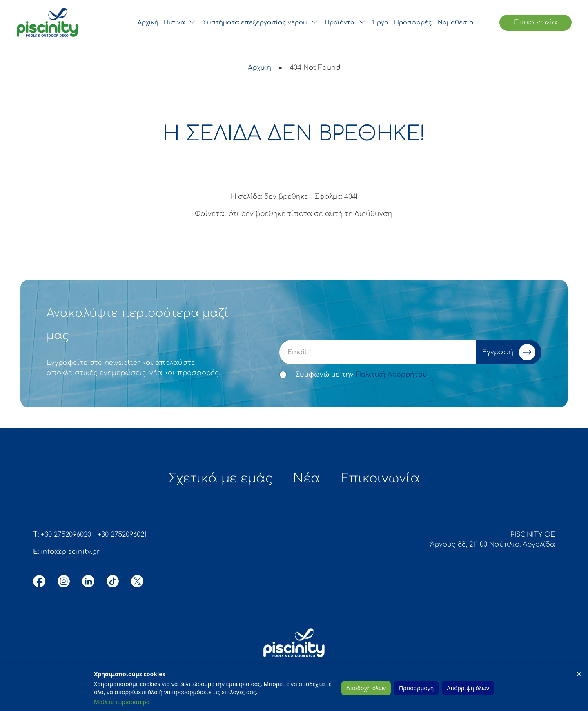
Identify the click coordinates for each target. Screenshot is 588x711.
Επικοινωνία (536, 22)
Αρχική (259, 68)
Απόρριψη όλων (468, 688)
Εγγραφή (511, 352)
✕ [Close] (579, 674)
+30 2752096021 (122, 538)
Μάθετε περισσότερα (122, 702)
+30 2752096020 (66, 538)
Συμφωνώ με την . (362, 375)
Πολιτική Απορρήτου (391, 375)
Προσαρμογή (416, 688)
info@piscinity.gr (70, 555)
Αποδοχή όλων (366, 688)
